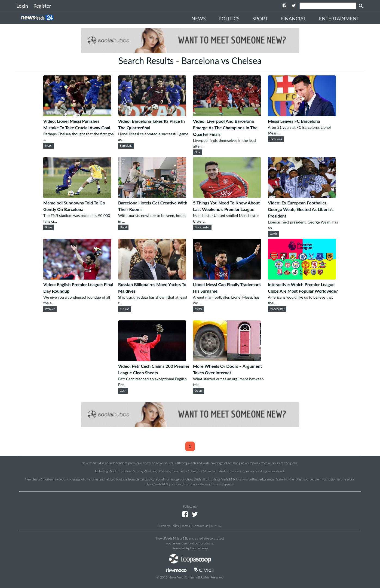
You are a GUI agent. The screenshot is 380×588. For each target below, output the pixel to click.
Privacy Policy (169, 526)
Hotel (123, 227)
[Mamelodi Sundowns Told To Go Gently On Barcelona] (77, 196)
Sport (260, 19)
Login (22, 6)
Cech (123, 391)
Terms (186, 526)
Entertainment (339, 19)
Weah (273, 234)
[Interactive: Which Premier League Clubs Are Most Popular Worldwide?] (302, 278)
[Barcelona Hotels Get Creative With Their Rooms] (152, 196)
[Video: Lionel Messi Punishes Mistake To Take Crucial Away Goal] (77, 114)
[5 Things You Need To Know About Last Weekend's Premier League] (227, 196)
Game (49, 227)
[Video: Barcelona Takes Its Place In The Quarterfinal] (152, 114)
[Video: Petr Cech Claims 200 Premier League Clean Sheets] (152, 359)
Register (42, 6)
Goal (197, 152)
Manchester (202, 227)
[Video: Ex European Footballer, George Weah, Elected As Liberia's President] (302, 196)
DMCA (216, 526)
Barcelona (126, 146)
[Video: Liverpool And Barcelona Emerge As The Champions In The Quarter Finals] (227, 114)
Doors (198, 391)
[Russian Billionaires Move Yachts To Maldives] (152, 278)
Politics (229, 19)
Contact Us (200, 526)
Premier (50, 309)
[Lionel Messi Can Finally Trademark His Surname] (227, 278)
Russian (125, 309)
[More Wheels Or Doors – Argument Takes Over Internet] (227, 359)
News (199, 19)
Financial (293, 19)
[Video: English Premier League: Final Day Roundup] (77, 278)
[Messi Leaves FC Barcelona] (302, 114)
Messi (49, 146)
